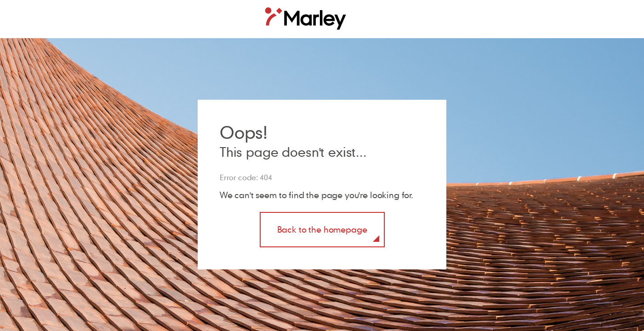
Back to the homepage (322, 229)
